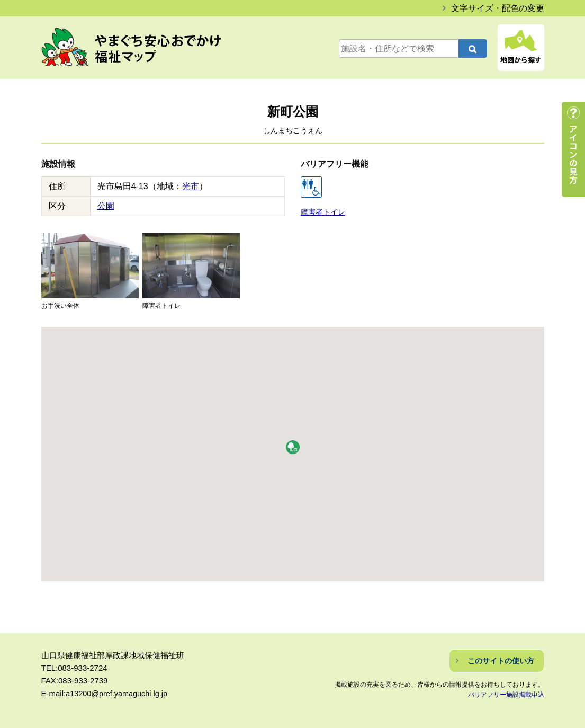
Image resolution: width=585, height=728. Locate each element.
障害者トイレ (321, 212)
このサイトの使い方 (501, 660)
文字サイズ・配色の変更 (498, 8)
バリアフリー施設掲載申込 (506, 694)
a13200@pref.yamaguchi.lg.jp (119, 693)
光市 (191, 186)
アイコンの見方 (573, 149)
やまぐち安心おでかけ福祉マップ (142, 49)
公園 (106, 206)
